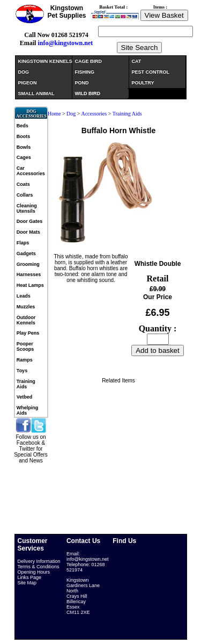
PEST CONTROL (151, 72)
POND (82, 83)
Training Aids (26, 384)
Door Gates (30, 221)
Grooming (28, 264)
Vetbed (25, 397)
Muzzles (26, 307)
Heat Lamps (30, 285)
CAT (137, 61)
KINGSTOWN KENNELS (45, 61)
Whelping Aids (28, 410)
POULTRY (143, 83)
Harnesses (29, 274)
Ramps (25, 360)
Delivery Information (39, 561)
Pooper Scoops (25, 346)
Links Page (30, 577)
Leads (24, 296)
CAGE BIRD (89, 61)
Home (54, 114)
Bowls (24, 147)
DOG (24, 72)
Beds (23, 126)
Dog (71, 114)
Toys (22, 371)
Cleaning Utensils (27, 208)
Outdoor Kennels (26, 320)
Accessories (94, 114)
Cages (24, 157)
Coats (23, 184)
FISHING (85, 72)
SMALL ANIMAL (36, 93)
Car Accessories (31, 171)
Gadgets (26, 254)
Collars (25, 195)
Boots (24, 136)
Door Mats (28, 232)
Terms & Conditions (39, 567)
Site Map (27, 583)
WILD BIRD (88, 93)
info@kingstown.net (65, 43)
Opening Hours (34, 572)
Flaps (23, 243)
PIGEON (28, 83)
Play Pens (28, 333)
